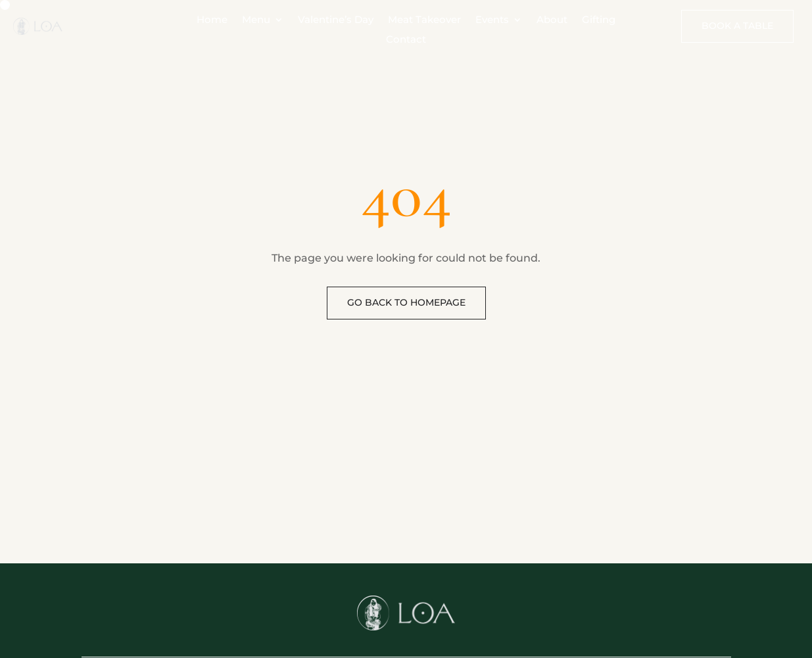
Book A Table (737, 26)
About (552, 20)
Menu (256, 20)
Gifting (599, 20)
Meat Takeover (424, 20)
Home (212, 20)
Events (492, 20)
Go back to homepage (406, 302)
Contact (406, 40)
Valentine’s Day (336, 20)
